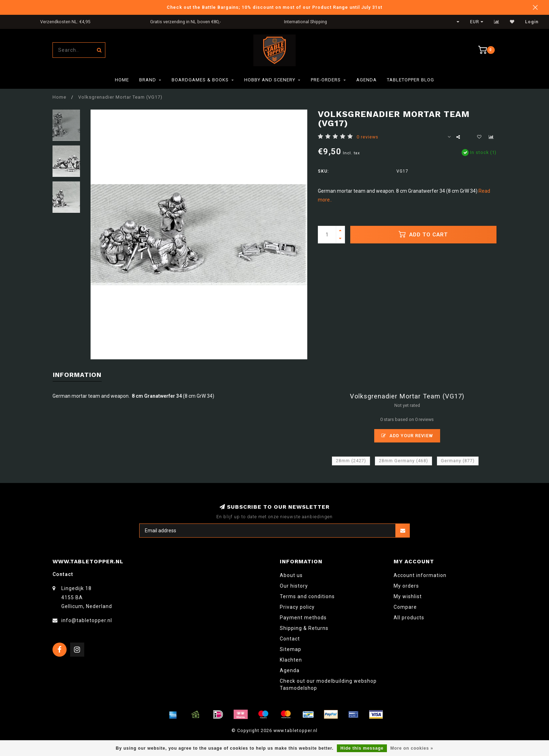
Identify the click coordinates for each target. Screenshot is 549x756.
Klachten (291, 660)
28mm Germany (403, 461)
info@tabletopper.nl (87, 620)
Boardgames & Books (200, 80)
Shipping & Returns (304, 628)
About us (291, 575)
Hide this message (362, 748)
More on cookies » (412, 748)
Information (77, 375)
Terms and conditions (307, 596)
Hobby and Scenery (270, 80)
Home (122, 80)
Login (532, 22)
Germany (458, 461)
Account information (420, 575)
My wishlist (408, 596)
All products (409, 618)
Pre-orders (326, 80)
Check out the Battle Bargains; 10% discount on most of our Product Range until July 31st (274, 7)
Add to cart (423, 234)
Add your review (407, 436)
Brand (148, 80)
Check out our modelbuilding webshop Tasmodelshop (328, 684)
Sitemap (291, 649)
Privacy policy (297, 607)
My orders (406, 586)
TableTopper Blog (411, 80)
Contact (290, 639)
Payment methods (303, 618)
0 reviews (368, 137)
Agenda (366, 80)
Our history (294, 586)
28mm (351, 461)
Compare (405, 607)
